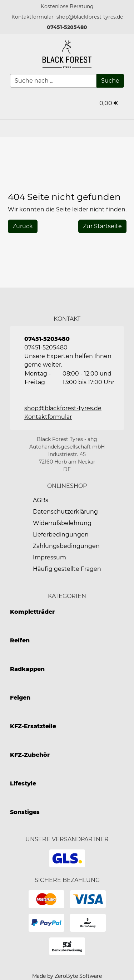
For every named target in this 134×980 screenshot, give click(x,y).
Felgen (20, 698)
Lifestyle (23, 783)
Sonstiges (25, 812)
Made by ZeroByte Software (67, 976)
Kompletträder (32, 612)
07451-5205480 (67, 27)
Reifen (20, 640)
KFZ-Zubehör (30, 755)
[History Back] (23, 226)
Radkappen (27, 669)
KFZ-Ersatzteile (33, 726)
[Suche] (110, 81)
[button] (33, 17)
